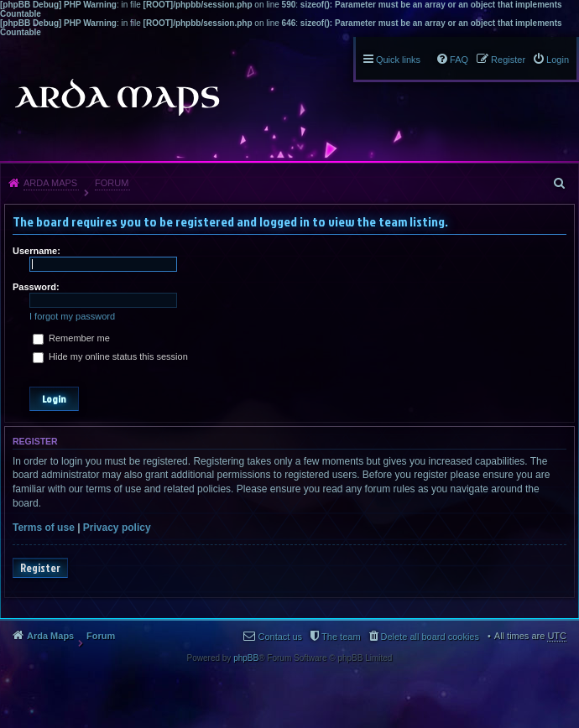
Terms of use (44, 528)
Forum (112, 183)
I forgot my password (72, 316)
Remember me (71, 338)
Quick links (398, 60)
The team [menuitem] (341, 637)
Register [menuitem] (508, 60)
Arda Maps (50, 183)
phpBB (246, 658)
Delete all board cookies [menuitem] (430, 637)
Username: (37, 251)
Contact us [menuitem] (280, 637)
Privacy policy (117, 528)
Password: (36, 287)
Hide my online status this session (110, 356)
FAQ (459, 60)
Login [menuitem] (558, 60)
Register (40, 568)
